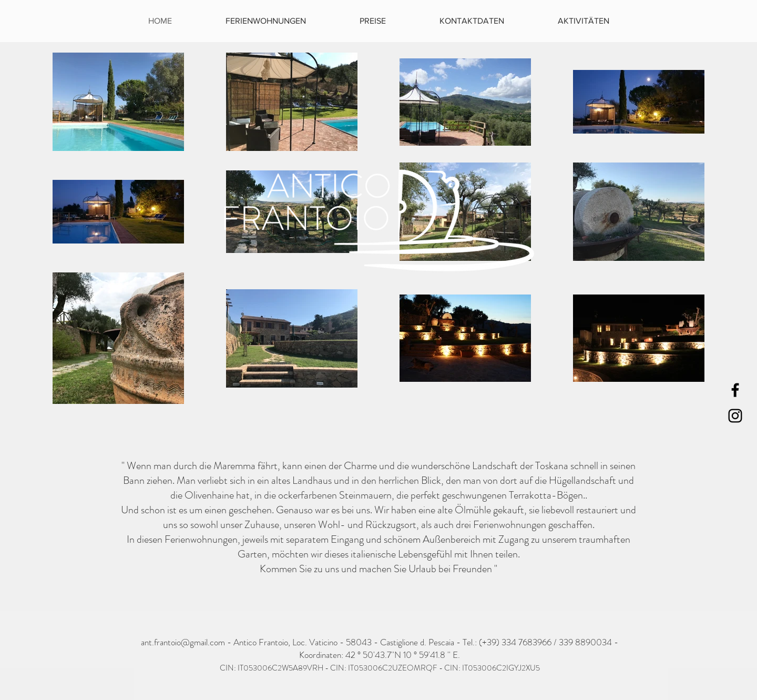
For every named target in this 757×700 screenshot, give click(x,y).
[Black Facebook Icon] (735, 390)
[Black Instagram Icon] (735, 416)
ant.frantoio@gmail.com (183, 642)
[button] (584, 21)
